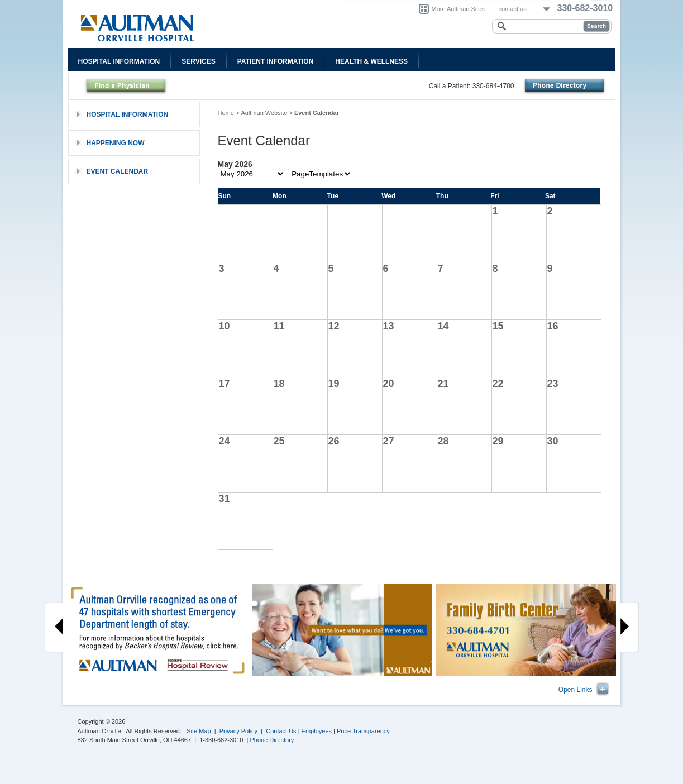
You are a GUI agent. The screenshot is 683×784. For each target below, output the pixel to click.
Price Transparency (363, 731)
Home (226, 113)
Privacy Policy (238, 731)
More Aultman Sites (458, 9)
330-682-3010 (585, 8)
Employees (317, 731)
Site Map (199, 731)
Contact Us (281, 731)
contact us (513, 9)
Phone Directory (272, 740)
